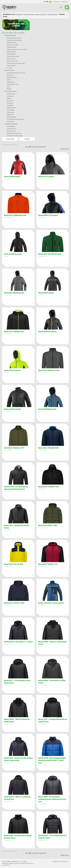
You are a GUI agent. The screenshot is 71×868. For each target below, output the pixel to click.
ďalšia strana (65, 149)
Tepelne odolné (11, 108)
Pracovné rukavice (11, 91)
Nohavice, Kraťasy (12, 61)
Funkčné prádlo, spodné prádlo (16, 63)
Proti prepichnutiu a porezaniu (15, 119)
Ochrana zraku (11, 131)
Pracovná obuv (9, 70)
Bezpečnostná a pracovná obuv (16, 73)
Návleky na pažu (11, 117)
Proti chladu (10, 110)
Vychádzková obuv (12, 84)
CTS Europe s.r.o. (64, 862)
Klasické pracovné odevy (14, 38)
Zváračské (10, 105)
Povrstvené (10, 101)
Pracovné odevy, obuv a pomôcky (35, 14)
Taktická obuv (11, 82)
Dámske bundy (11, 54)
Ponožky (9, 68)
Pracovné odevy (53, 14)
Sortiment (19, 14)
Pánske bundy (11, 52)
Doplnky (9, 89)
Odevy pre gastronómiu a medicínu (17, 49)
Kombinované (11, 94)
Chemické (10, 103)
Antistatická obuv (12, 77)
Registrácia (65, 2)
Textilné (9, 98)
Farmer (9, 80)
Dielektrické (10, 115)
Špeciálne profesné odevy (14, 40)
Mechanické (10, 122)
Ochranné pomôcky (11, 124)
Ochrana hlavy (11, 126)
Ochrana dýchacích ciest (14, 133)
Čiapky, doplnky (11, 66)
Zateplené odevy (11, 47)
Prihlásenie (56, 2)
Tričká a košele (11, 59)
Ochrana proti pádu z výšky (15, 136)
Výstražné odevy (12, 43)
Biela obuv (10, 75)
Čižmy (9, 87)
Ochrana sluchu (11, 129)
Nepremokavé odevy (13, 45)
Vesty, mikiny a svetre (13, 56)
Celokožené (10, 96)
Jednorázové (11, 112)
